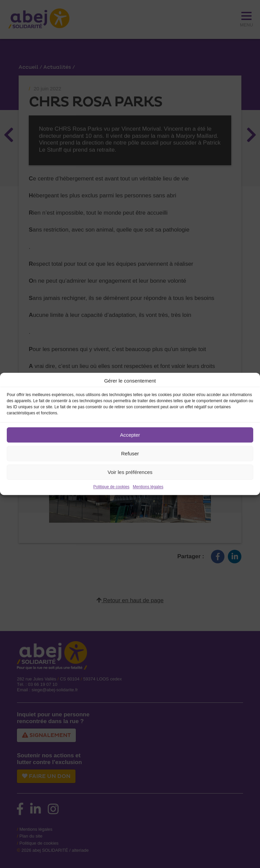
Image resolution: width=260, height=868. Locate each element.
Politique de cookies (112, 487)
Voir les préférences (130, 472)
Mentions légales (148, 487)
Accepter (130, 435)
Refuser (130, 453)
